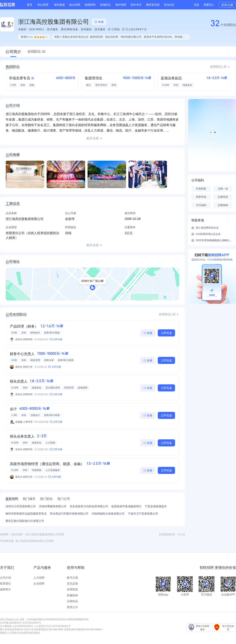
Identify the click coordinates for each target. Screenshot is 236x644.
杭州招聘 (17, 534)
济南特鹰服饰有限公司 (53, 506)
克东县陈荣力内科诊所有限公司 (89, 506)
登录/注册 (227, 5)
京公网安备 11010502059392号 (17, 626)
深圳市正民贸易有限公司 (21, 506)
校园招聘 (90, 5)
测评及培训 (153, 5)
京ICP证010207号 (32, 623)
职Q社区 (169, 5)
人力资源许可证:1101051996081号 (52, 626)
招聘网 (4, 534)
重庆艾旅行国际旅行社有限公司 (25, 521)
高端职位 (105, 5)
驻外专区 (136, 5)
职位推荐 (43, 5)
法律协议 (72, 601)
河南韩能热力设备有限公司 (108, 514)
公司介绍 (6, 578)
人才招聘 (39, 578)
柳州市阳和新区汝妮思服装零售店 (26, 514)
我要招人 (209, 5)
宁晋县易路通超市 (156, 506)
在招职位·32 (37, 52)
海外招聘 (121, 5)
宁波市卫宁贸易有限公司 (143, 514)
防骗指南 (72, 595)
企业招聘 (39, 584)
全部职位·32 (218, 67)
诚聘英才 (6, 589)
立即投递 (166, 333)
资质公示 (72, 607)
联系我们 (6, 584)
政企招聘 (75, 5)
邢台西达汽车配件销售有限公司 (69, 514)
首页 (29, 5)
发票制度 (72, 589)
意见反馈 (72, 584)
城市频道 (59, 5)
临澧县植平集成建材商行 (126, 506)
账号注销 (72, 578)
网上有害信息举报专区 (12, 629)
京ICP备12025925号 (11, 623)
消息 (196, 5)
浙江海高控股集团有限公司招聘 (35, 541)
